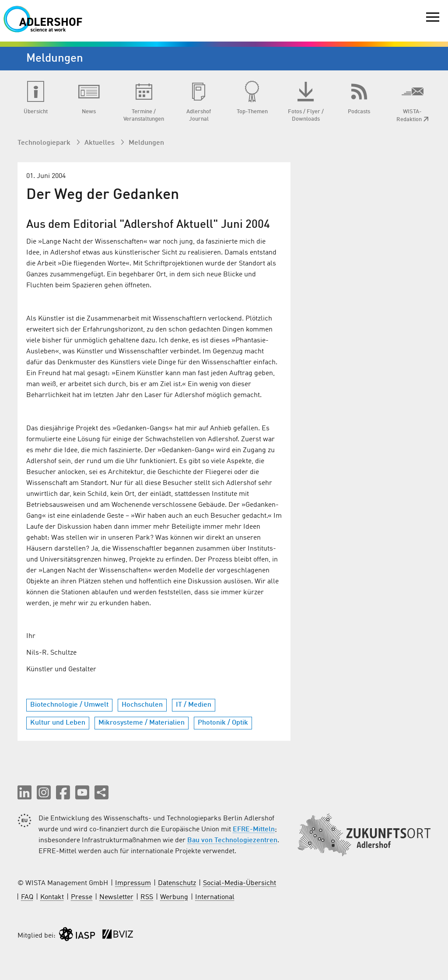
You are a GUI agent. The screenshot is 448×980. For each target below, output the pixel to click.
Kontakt (52, 897)
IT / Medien (194, 705)
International (215, 897)
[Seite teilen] (101, 792)
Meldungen (146, 143)
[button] (24, 792)
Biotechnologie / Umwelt (69, 705)
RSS (147, 897)
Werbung (174, 897)
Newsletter (116, 897)
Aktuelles (100, 143)
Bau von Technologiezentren (232, 840)
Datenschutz (177, 883)
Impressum (133, 883)
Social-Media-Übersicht (240, 883)
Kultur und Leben (58, 723)
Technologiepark (45, 143)
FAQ (27, 897)
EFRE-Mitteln (254, 830)
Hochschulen (142, 705)
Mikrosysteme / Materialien (142, 723)
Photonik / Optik (223, 723)
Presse (82, 897)
